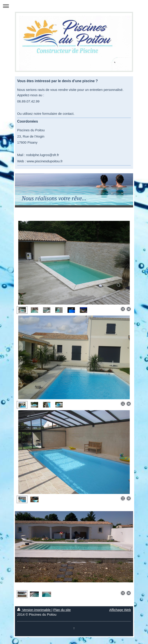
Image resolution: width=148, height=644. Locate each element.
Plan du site (62, 610)
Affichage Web (120, 610)
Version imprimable (34, 610)
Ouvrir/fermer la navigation (74, 6)
